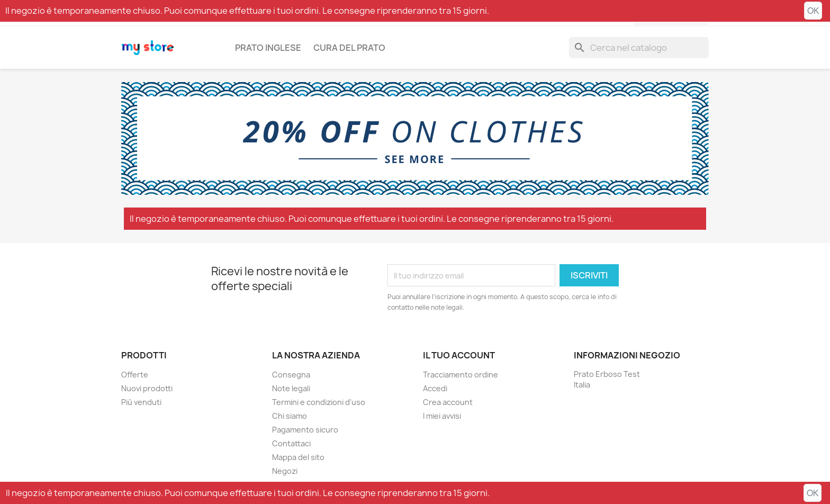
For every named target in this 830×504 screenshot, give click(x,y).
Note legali (291, 388)
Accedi (435, 388)
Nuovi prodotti (147, 388)
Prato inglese (268, 48)
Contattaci (291, 443)
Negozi (285, 471)
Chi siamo (290, 416)
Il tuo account (459, 355)
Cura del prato (349, 48)
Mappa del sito (298, 457)
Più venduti (141, 402)
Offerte (135, 375)
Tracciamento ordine (461, 375)
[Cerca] (639, 48)
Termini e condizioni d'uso (319, 402)
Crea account (448, 402)
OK (813, 11)
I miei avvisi (442, 416)
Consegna (291, 375)
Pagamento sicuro (305, 430)
